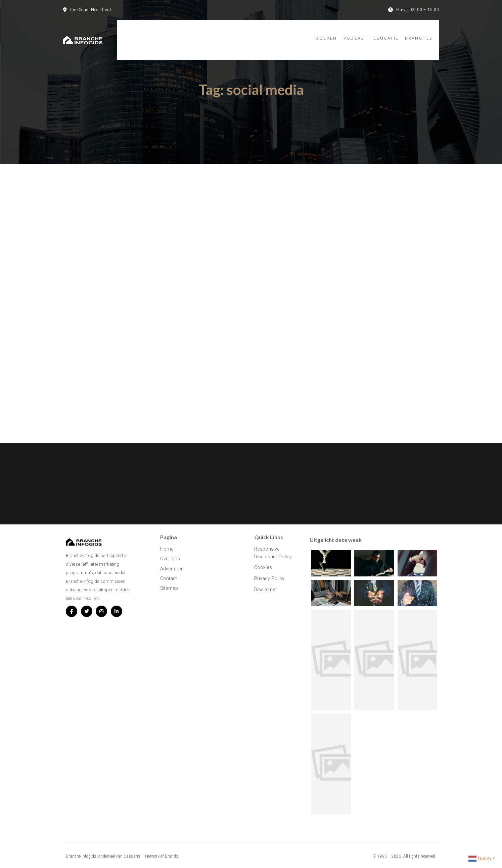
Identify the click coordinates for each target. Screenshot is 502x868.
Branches (425, 34)
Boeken (312, 34)
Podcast (348, 34)
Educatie (386, 34)
